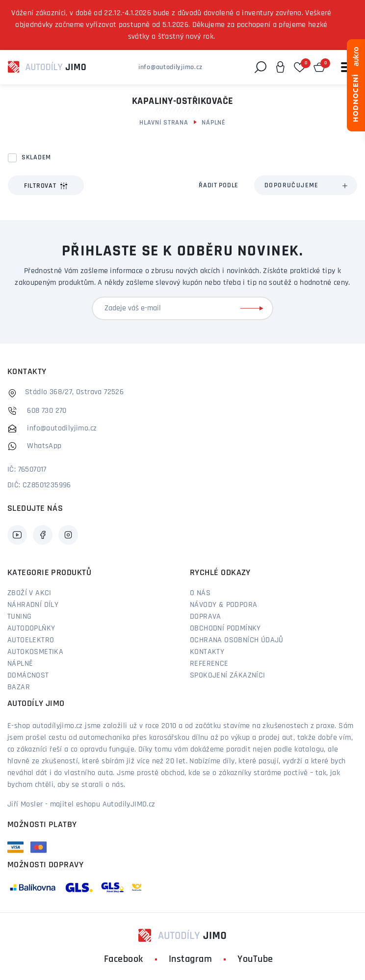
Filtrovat (46, 186)
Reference (209, 664)
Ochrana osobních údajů (237, 640)
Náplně (213, 123)
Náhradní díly (33, 605)
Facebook (124, 959)
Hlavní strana (164, 123)
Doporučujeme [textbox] (292, 186)
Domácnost (28, 676)
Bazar (19, 687)
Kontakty (207, 652)
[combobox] (306, 185)
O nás (200, 593)
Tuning (19, 617)
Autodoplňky (31, 628)
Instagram (191, 959)
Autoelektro (31, 640)
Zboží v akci (29, 593)
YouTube (255, 959)
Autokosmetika (35, 652)
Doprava (206, 617)
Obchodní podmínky (225, 628)
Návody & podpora (223, 605)
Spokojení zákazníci (228, 676)
